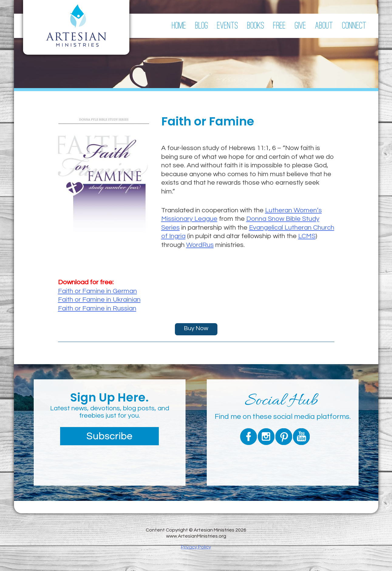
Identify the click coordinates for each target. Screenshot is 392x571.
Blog (202, 26)
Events (228, 26)
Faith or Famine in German (97, 291)
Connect (354, 26)
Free (280, 26)
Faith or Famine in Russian (97, 308)
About (324, 26)
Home (179, 26)
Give (300, 26)
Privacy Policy (196, 547)
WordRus (200, 245)
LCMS (307, 236)
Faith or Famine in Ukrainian (99, 300)
